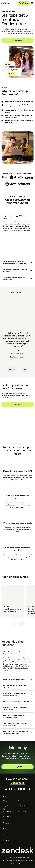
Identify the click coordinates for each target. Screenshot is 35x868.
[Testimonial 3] (18, 370)
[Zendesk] (17, 850)
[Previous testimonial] (10, 370)
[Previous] (14, 624)
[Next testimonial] (25, 370)
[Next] (21, 624)
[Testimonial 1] (15, 370)
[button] (16, 217)
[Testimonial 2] (17, 370)
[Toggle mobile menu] (32, 3)
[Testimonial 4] (20, 370)
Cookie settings (20, 861)
